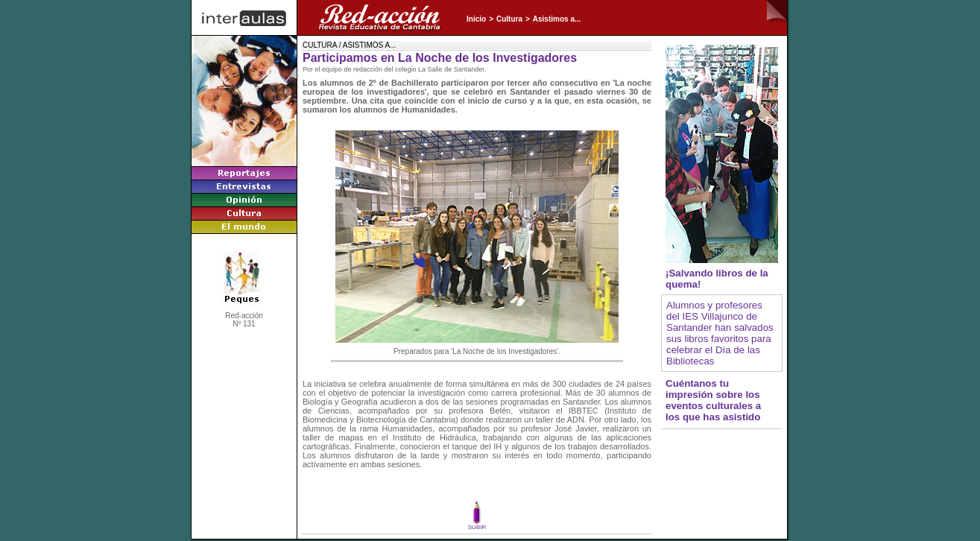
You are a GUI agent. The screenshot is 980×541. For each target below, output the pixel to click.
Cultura (509, 19)
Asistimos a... (557, 19)
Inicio (476, 19)
